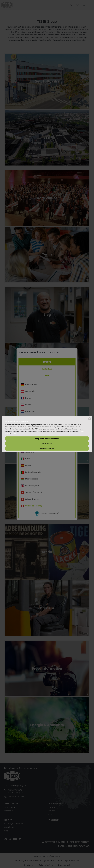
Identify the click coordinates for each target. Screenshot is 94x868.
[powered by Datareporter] (90, 420)
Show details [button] (47, 444)
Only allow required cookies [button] (47, 439)
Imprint (14, 433)
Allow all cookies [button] (47, 448)
